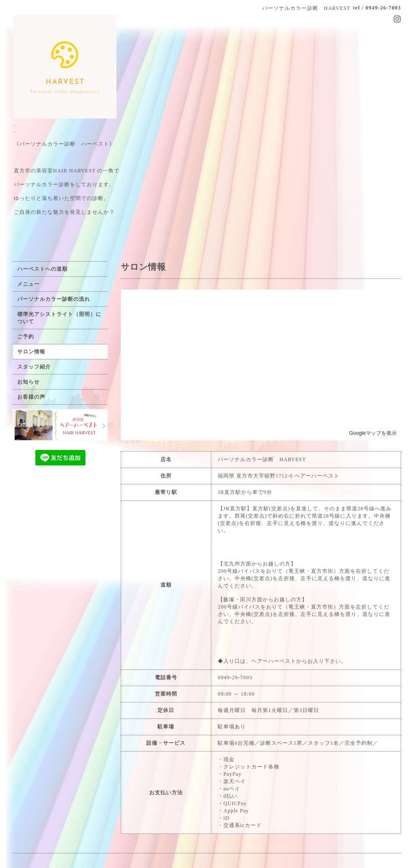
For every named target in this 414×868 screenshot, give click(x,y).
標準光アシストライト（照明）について (59, 318)
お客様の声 (31, 397)
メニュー (28, 284)
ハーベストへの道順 (42, 269)
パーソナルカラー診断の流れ (54, 299)
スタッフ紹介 (34, 367)
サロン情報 (31, 352)
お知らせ (28, 382)
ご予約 (26, 337)
